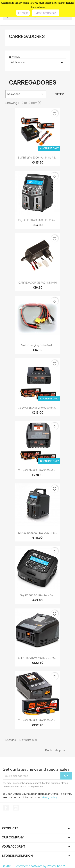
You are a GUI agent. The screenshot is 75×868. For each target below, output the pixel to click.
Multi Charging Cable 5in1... (37, 345)
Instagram (16, 808)
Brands (15, 57)
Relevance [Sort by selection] (26, 94)
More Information (46, 13)
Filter (59, 94)
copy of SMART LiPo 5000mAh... (38, 408)
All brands (37, 63)
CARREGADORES (27, 36)
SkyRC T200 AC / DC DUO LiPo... (37, 533)
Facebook (6, 808)
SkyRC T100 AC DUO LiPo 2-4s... (38, 220)
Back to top (55, 750)
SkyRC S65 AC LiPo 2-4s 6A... (38, 595)
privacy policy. (49, 797)
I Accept (23, 13)
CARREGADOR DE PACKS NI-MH (38, 283)
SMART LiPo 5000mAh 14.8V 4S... (37, 158)
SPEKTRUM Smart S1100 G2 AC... (38, 658)
